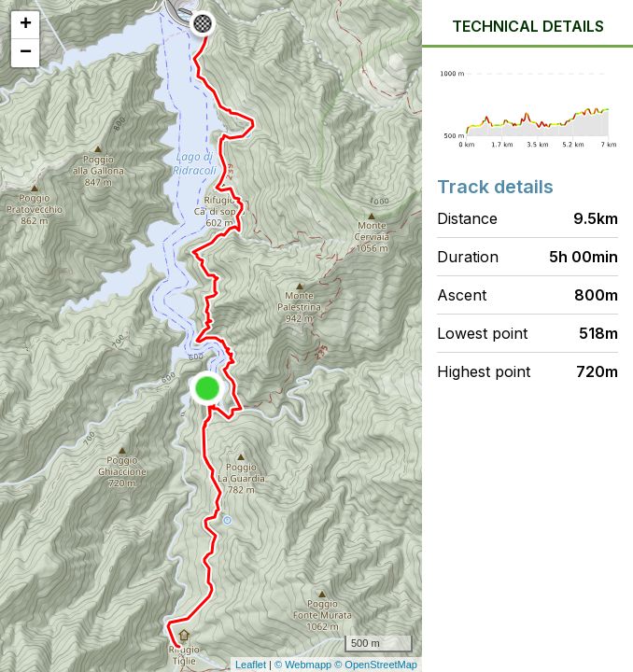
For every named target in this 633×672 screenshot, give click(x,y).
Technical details (528, 26)
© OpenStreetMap (376, 665)
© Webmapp (304, 665)
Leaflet (251, 665)
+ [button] (26, 25)
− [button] (26, 53)
